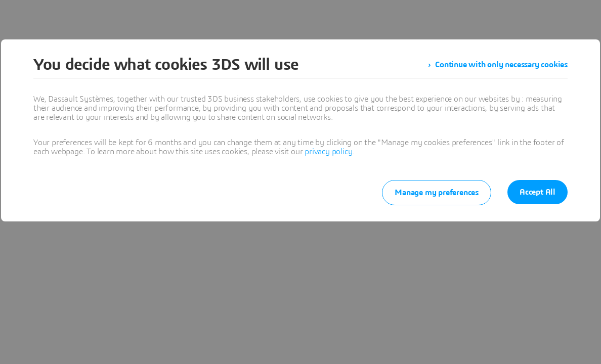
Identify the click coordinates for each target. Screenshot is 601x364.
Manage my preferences (437, 193)
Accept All (538, 192)
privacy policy (328, 152)
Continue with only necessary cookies (501, 65)
